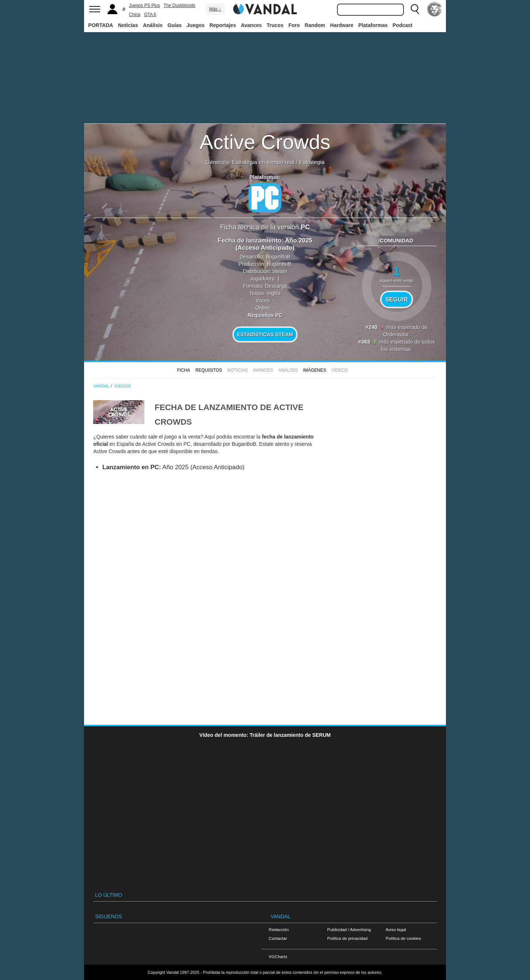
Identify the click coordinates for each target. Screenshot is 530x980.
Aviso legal (396, 929)
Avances (251, 25)
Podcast (402, 25)
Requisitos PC (265, 315)
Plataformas (373, 25)
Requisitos (209, 370)
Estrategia (312, 162)
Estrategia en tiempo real (263, 162)
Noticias (128, 25)
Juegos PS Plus (145, 5)
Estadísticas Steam (265, 334)
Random (315, 25)
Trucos (275, 25)
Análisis (153, 25)
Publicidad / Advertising (349, 929)
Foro (294, 25)
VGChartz (278, 956)
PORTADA (101, 25)
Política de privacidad (347, 938)
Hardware (342, 25)
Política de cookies (403, 938)
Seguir (397, 299)
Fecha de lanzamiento (250, 240)
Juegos (196, 25)
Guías (175, 25)
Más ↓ (215, 9)
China (135, 15)
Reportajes (223, 25)
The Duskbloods (180, 5)
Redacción (279, 929)
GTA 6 (150, 15)
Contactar (278, 938)
